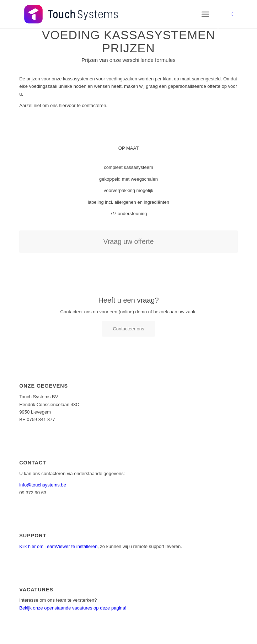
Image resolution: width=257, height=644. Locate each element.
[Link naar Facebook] (232, 14)
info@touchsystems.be (43, 485)
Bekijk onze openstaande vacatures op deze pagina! (73, 608)
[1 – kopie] (107, 14)
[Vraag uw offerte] (128, 242)
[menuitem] (205, 14)
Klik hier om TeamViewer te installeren (58, 546)
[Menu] (205, 14)
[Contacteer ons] (128, 329)
